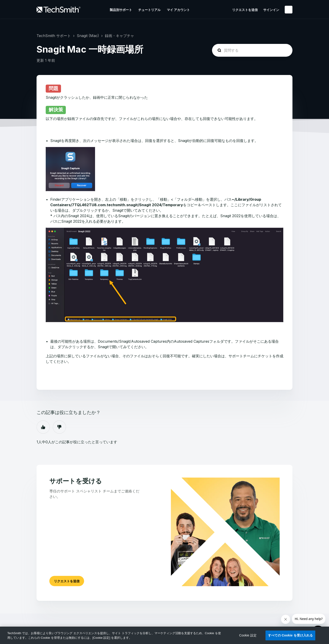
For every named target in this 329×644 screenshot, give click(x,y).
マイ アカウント (178, 10)
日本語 (289, 10)
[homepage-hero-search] (252, 50)
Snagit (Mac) (88, 36)
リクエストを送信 (245, 10)
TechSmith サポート (54, 36)
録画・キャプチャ (119, 36)
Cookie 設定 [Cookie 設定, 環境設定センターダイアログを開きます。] (248, 635)
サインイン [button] (271, 10)
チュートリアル (149, 10)
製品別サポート (121, 10)
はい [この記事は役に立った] (43, 427)
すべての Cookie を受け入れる (291, 635)
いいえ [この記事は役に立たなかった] (59, 427)
